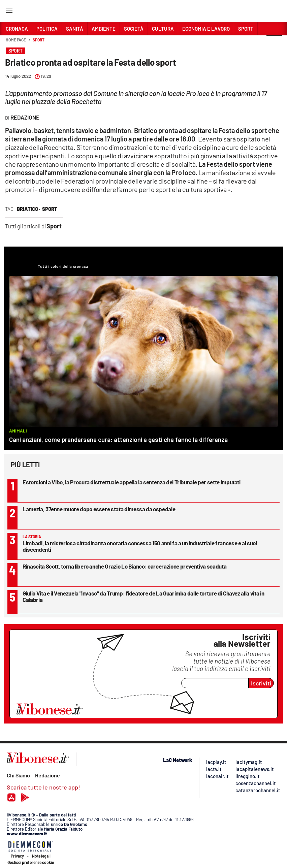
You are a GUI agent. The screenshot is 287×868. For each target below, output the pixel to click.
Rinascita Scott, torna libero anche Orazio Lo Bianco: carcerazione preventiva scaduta (124, 566)
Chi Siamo (18, 775)
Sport (39, 40)
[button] (274, 43)
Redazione (47, 775)
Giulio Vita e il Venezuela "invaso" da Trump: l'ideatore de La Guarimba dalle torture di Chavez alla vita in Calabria (143, 596)
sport (50, 209)
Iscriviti (261, 683)
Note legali (41, 856)
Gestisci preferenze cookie (31, 862)
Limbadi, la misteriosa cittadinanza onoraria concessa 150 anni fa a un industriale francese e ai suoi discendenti (140, 546)
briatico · (29, 209)
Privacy (17, 856)
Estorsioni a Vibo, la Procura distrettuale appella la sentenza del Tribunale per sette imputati (132, 482)
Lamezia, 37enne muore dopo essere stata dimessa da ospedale (99, 509)
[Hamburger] (9, 12)
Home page (16, 40)
